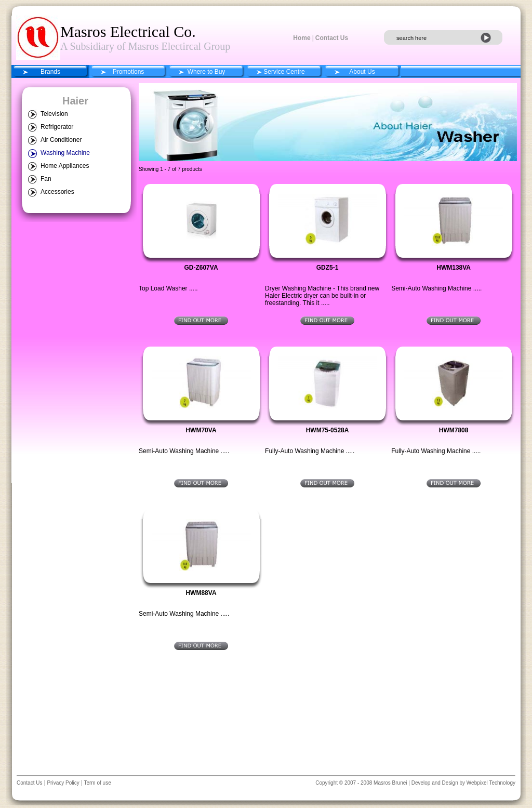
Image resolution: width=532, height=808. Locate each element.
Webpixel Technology (491, 783)
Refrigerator (57, 127)
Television (54, 114)
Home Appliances (65, 166)
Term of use (97, 783)
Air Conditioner (61, 140)
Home (302, 38)
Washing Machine (65, 153)
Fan (46, 179)
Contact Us (332, 38)
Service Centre (284, 72)
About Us (362, 72)
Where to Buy (207, 72)
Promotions (129, 72)
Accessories (57, 192)
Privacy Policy (63, 783)
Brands (50, 72)
